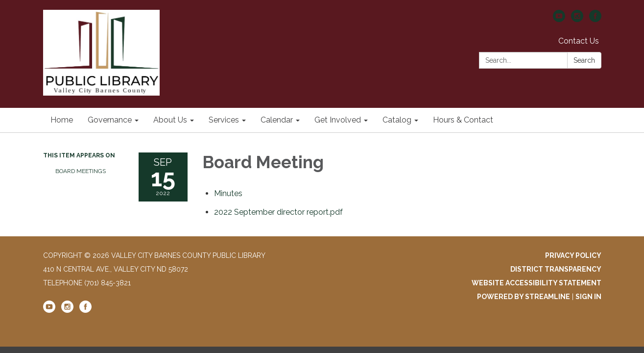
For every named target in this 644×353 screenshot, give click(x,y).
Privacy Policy (573, 255)
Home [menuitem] (62, 120)
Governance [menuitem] (110, 120)
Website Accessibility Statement (537, 283)
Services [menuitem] (224, 120)
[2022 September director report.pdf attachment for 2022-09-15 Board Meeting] (278, 212)
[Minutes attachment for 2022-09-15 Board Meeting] (228, 193)
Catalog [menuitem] (397, 120)
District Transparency (556, 269)
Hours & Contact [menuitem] (463, 120)
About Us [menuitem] (170, 120)
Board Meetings (81, 171)
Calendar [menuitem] (277, 120)
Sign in (588, 297)
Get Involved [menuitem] (338, 120)
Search (584, 60)
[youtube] (559, 19)
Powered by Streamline (524, 297)
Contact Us (579, 41)
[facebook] (595, 19)
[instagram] (577, 19)
